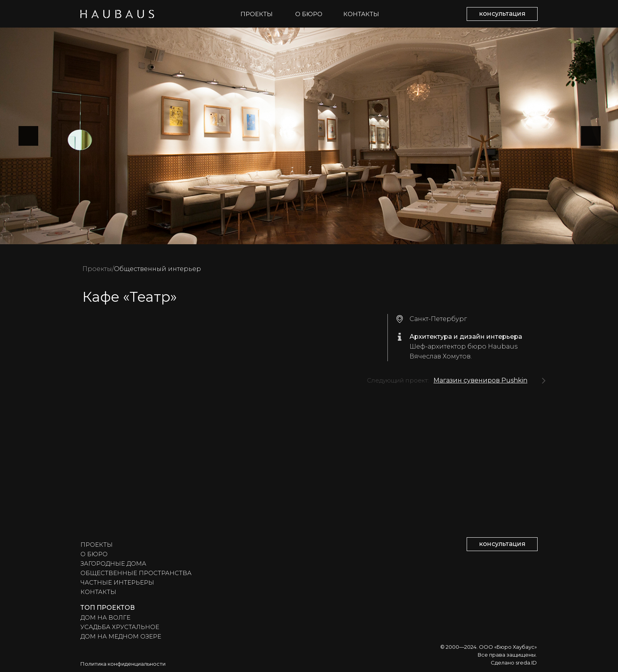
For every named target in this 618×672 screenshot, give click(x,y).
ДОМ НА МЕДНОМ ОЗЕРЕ (121, 636)
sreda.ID (526, 663)
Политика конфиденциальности (123, 664)
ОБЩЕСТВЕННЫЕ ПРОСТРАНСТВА (136, 573)
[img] (544, 381)
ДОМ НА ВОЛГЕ (105, 617)
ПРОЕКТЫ (257, 14)
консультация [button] (502, 14)
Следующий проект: (398, 380)
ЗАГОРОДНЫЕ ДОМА (113, 563)
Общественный (140, 269)
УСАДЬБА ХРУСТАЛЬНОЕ (120, 627)
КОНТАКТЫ (361, 14)
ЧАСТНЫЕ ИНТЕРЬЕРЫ (117, 582)
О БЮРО (309, 14)
